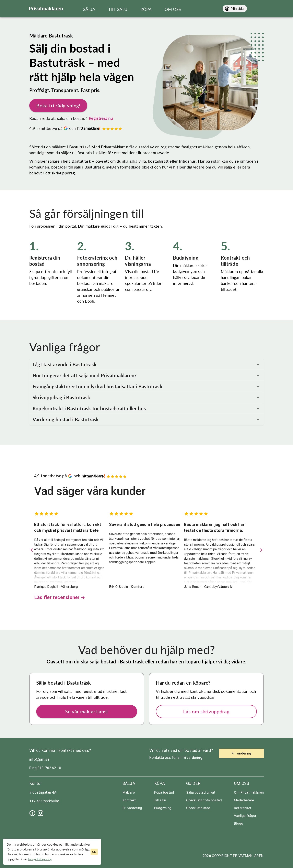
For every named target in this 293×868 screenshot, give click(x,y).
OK (94, 852)
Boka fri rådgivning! (58, 106)
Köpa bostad (164, 792)
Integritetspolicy (40, 859)
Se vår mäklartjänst (87, 712)
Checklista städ (198, 808)
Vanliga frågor (245, 816)
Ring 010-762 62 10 (45, 768)
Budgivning (163, 808)
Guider (193, 783)
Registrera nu (101, 118)
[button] (146, 365)
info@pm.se (39, 759)
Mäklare (129, 792)
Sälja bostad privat (201, 792)
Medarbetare (244, 800)
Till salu (160, 800)
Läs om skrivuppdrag (206, 712)
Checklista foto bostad (204, 800)
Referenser (243, 808)
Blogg (239, 823)
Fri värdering (132, 808)
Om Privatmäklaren (249, 792)
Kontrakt (129, 800)
